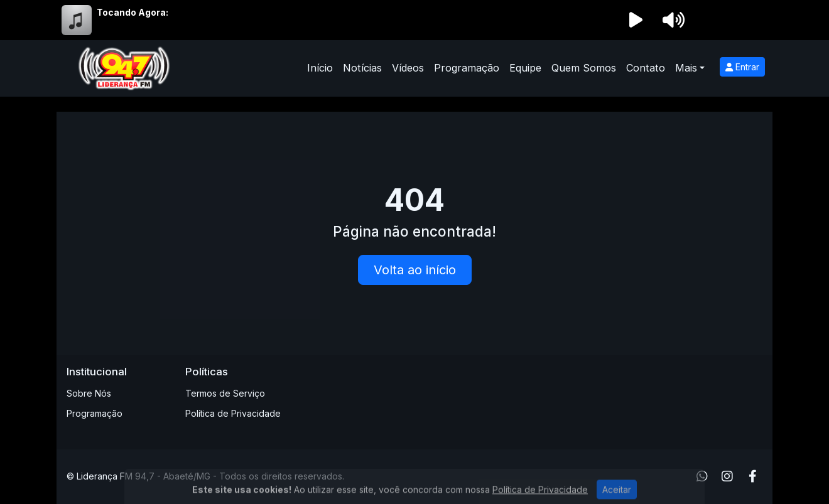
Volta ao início (415, 270)
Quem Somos (584, 68)
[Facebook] (753, 476)
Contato (646, 68)
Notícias (362, 68)
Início (320, 68)
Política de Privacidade (233, 413)
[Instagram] (727, 476)
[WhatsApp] (702, 476)
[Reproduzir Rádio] (636, 20)
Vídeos (408, 68)
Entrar (742, 67)
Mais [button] (686, 68)
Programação (467, 68)
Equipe (525, 68)
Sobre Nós (89, 393)
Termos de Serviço (225, 393)
